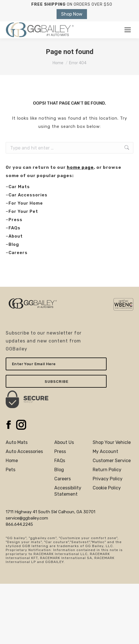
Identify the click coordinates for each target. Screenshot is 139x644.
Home (12, 461)
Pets (11, 470)
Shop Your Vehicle (112, 442)
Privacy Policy (108, 479)
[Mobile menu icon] (128, 30)
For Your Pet (23, 211)
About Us (64, 442)
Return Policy (107, 470)
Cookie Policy (107, 488)
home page (80, 167)
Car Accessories (28, 195)
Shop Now (72, 14)
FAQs (14, 228)
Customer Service (112, 461)
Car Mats (19, 187)
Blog (14, 244)
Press (15, 220)
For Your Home (26, 203)
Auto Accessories (24, 451)
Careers (18, 253)
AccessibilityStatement (68, 491)
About (16, 236)
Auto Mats (17, 442)
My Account (105, 451)
